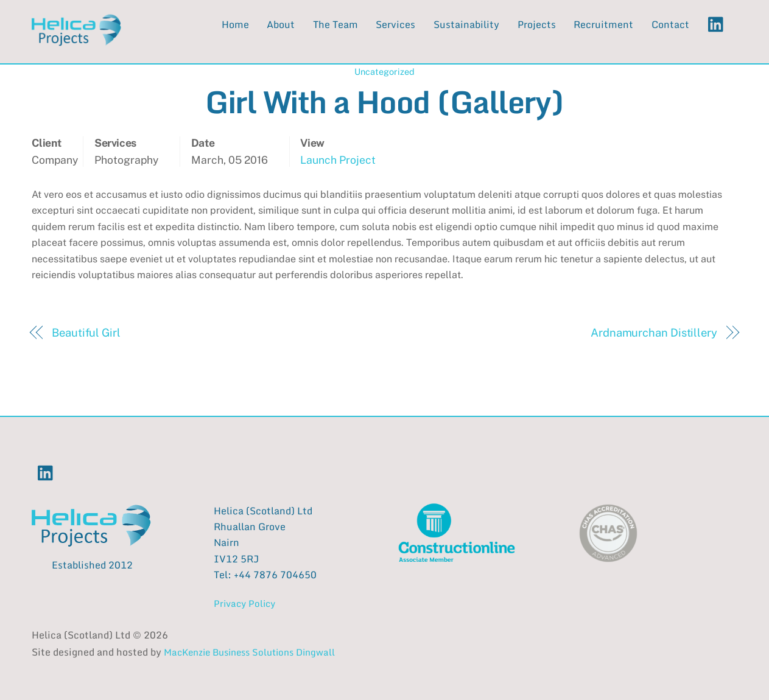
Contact (670, 24)
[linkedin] (719, 23)
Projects (537, 24)
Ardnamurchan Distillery (654, 333)
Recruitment (603, 24)
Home (235, 24)
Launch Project (338, 160)
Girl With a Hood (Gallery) (384, 101)
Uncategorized (384, 72)
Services (395, 24)
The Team (335, 24)
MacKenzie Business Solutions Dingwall (249, 652)
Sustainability (466, 24)
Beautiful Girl (86, 333)
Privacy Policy (244, 603)
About (281, 24)
